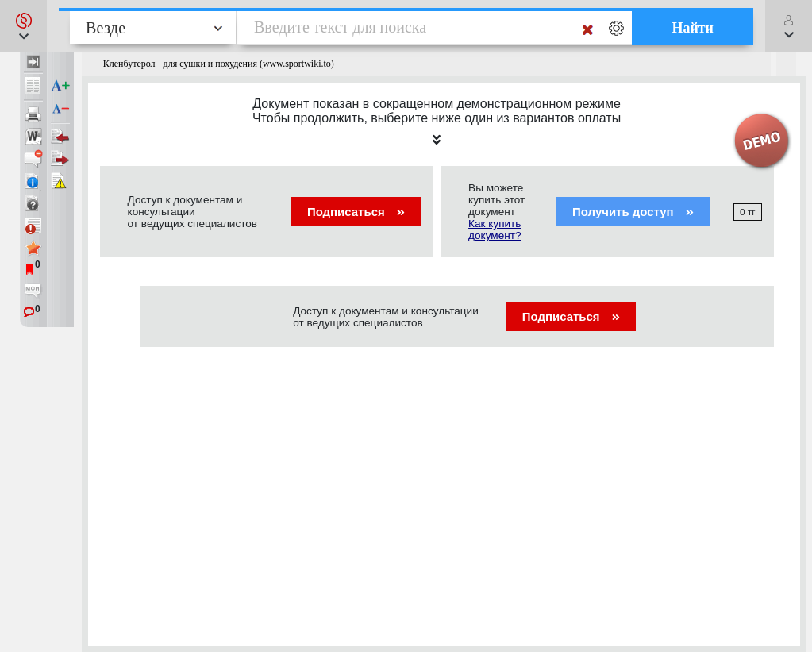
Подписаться (356, 212)
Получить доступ (633, 212)
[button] (23, 26)
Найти (693, 28)
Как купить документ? (495, 230)
